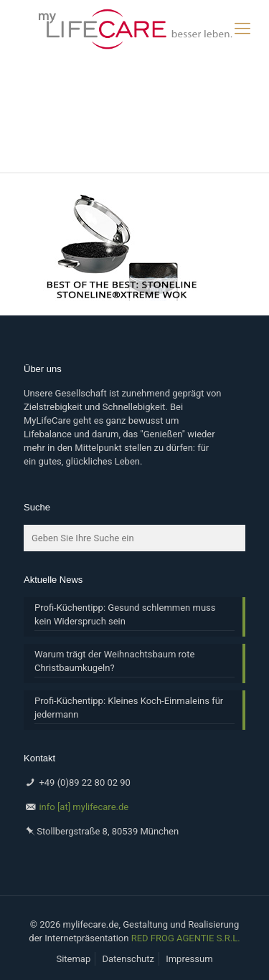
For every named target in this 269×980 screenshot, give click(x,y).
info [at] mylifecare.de (84, 807)
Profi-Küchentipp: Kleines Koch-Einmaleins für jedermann (129, 708)
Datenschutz (128, 959)
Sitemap (73, 959)
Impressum (189, 959)
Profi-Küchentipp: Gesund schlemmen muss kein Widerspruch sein (125, 614)
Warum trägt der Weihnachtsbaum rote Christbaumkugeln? (114, 661)
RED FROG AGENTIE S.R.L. (186, 938)
